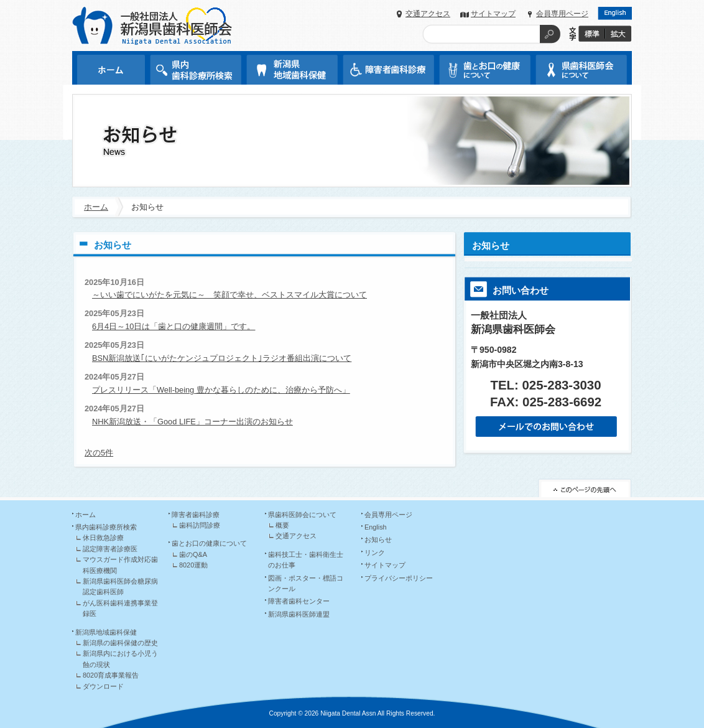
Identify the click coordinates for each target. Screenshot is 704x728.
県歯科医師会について (302, 515)
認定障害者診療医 (110, 549)
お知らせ (491, 245)
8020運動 (193, 565)
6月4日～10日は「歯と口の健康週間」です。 (174, 326)
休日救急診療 (103, 538)
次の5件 (99, 453)
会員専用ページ (562, 14)
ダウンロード (103, 686)
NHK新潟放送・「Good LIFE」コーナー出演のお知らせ (192, 422)
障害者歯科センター (299, 601)
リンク (375, 553)
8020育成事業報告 (111, 675)
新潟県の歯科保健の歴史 (120, 643)
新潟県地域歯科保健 (106, 632)
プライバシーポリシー (399, 578)
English (376, 527)
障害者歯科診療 (196, 515)
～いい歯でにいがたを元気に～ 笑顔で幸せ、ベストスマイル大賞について (229, 295)
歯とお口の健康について (209, 543)
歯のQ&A (193, 554)
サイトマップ (493, 14)
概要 (282, 525)
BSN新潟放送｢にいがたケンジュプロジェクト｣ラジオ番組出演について (222, 358)
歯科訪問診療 (200, 525)
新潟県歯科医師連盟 (299, 614)
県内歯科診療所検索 (106, 527)
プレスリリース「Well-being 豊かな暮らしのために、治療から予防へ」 (221, 390)
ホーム (96, 207)
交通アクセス (428, 14)
